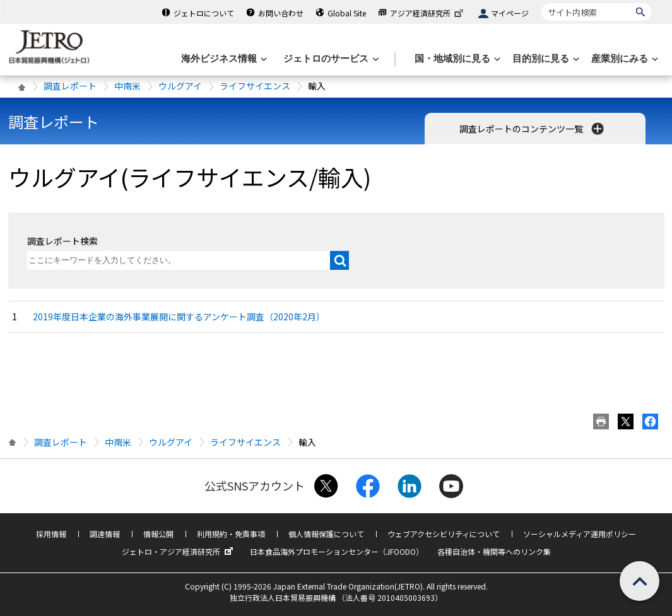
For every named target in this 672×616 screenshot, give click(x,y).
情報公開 (158, 534)
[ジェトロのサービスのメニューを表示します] (330, 59)
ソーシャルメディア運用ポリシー (580, 534)
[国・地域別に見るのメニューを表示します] (456, 59)
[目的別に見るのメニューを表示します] (545, 59)
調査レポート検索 (62, 241)
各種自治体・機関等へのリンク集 (494, 551)
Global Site (347, 13)
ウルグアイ (180, 86)
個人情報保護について (326, 534)
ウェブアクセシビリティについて (444, 534)
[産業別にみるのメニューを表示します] (623, 59)
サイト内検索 (541, 3)
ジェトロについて (204, 13)
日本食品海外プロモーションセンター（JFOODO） (337, 551)
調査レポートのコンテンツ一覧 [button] (533, 129)
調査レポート (70, 86)
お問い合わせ (281, 13)
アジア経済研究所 (428, 13)
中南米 (127, 86)
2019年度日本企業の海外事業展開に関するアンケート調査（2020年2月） (179, 317)
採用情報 (51, 534)
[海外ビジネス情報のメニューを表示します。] (223, 59)
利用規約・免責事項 (231, 534)
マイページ (510, 13)
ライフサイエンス (255, 86)
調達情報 (105, 534)
